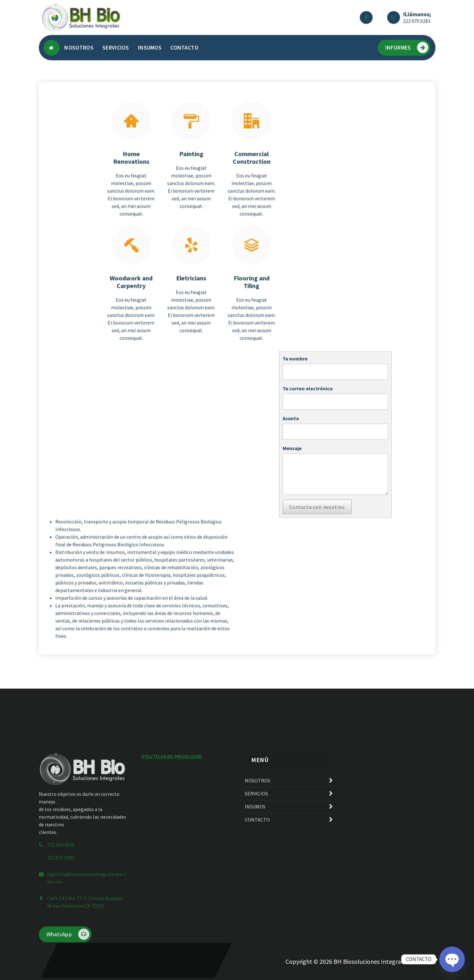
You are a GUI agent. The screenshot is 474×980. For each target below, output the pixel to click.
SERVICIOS (116, 48)
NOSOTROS (79, 48)
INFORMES (407, 48)
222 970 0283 (417, 21)
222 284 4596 (61, 916)
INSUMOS (150, 48)
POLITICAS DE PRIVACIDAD (172, 828)
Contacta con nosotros (317, 537)
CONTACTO (184, 48)
